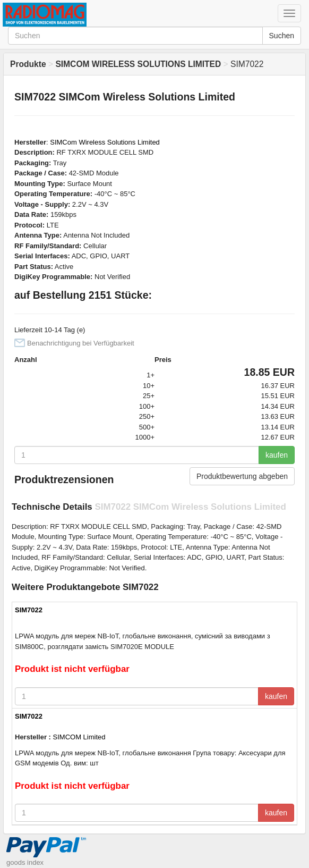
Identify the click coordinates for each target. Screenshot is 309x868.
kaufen (277, 455)
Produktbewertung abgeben (242, 476)
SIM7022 (29, 610)
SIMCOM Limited (79, 737)
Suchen (282, 36)
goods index (25, 862)
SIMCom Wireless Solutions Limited (105, 142)
